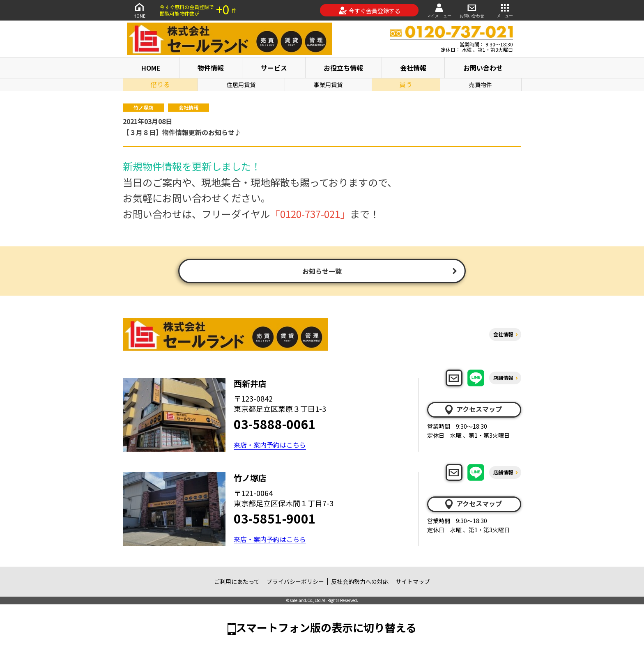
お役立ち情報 (343, 68)
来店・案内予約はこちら (270, 445)
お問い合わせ (472, 10)
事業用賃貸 (328, 85)
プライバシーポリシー (295, 581)
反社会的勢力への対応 (360, 581)
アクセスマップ (473, 409)
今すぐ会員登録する (369, 11)
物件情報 (211, 68)
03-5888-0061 (275, 424)
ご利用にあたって (237, 581)
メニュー (505, 10)
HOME (139, 10)
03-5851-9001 (275, 518)
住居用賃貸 (241, 85)
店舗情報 (503, 378)
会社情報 (413, 68)
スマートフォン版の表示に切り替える (326, 627)
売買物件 (481, 85)
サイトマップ (413, 581)
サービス (274, 68)
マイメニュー (439, 10)
